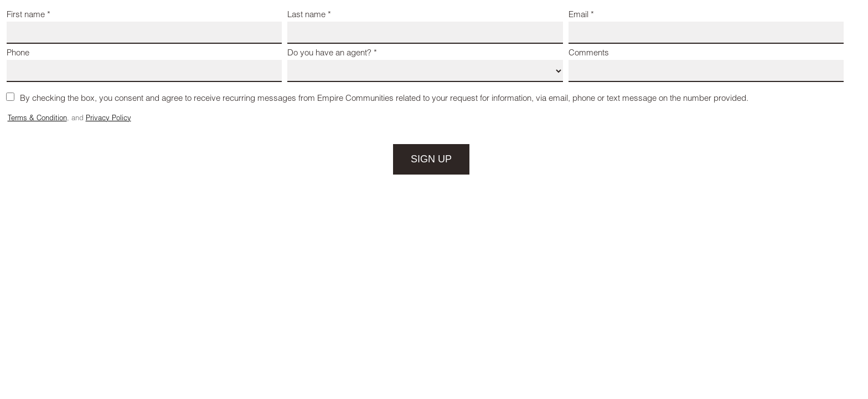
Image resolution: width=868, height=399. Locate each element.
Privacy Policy (108, 119)
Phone (18, 53)
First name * (29, 15)
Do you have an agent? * (332, 53)
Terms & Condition (37, 119)
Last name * (309, 15)
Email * (581, 15)
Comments (589, 53)
